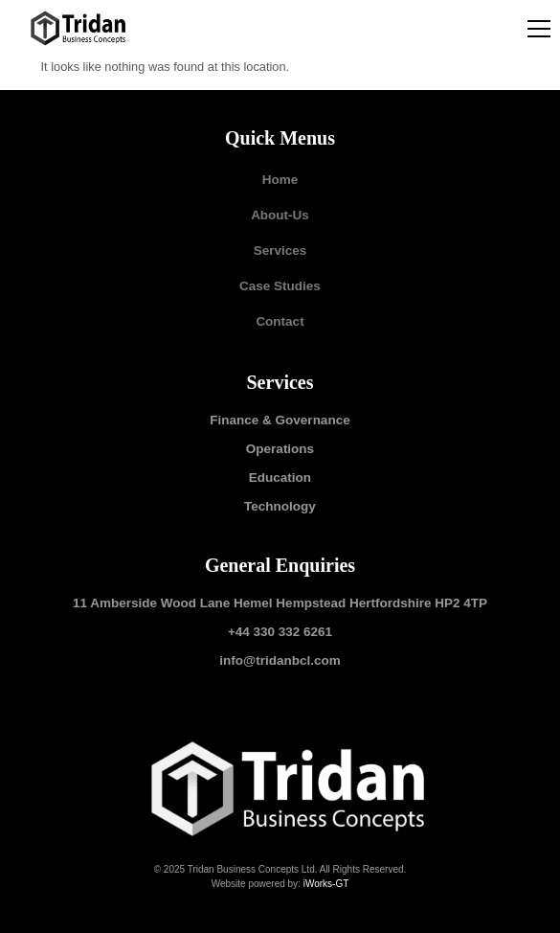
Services (280, 250)
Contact (280, 321)
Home (280, 180)
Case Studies (280, 286)
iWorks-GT (326, 884)
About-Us (280, 215)
